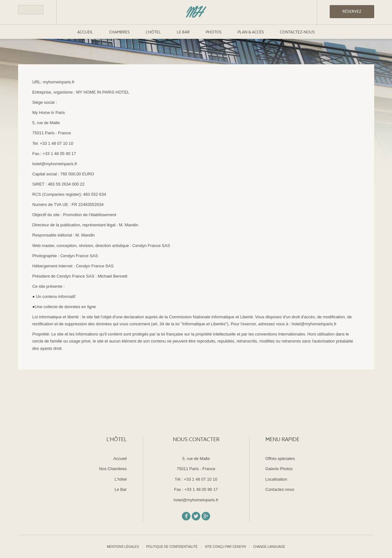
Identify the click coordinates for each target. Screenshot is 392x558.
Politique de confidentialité (172, 547)
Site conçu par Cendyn (225, 547)
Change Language (269, 547)
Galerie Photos (279, 469)
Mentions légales (123, 547)
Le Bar (183, 32)
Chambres (119, 32)
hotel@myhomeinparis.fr (196, 500)
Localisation (276, 479)
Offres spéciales (280, 459)
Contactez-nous (297, 32)
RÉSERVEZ (352, 12)
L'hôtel (153, 32)
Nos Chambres (113, 469)
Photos (214, 32)
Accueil (85, 32)
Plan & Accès (251, 32)
